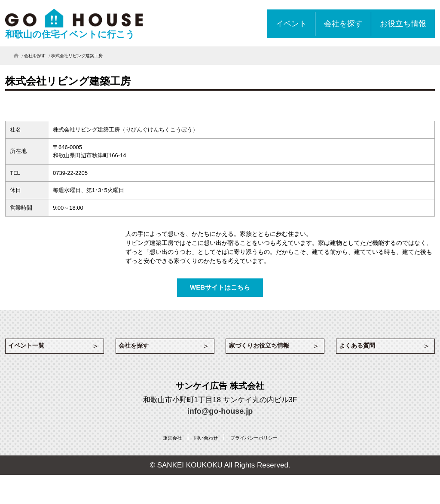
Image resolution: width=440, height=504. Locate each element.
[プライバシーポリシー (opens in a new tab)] (260, 443)
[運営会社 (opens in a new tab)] (162, 443)
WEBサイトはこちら (220, 287)
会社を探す (35, 56)
